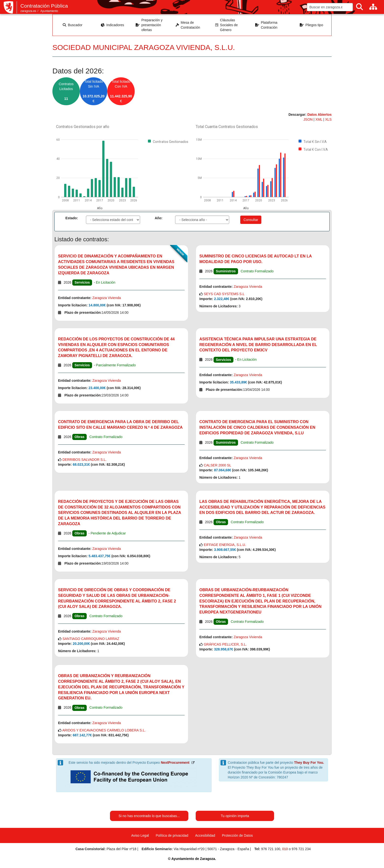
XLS (328, 119)
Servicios (82, 282)
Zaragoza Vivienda (107, 298)
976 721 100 (271, 849)
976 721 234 (301, 849)
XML (319, 119)
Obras (79, 437)
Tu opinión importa (235, 816)
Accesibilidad (205, 835)
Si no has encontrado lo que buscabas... (149, 816)
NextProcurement (175, 763)
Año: (159, 218)
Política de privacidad (172, 835)
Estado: (72, 218)
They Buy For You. (309, 763)
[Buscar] (360, 7)
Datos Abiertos (319, 115)
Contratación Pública (44, 6)
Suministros (226, 271)
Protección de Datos (237, 835)
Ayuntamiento (49, 11)
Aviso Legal (140, 835)
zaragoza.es (28, 11)
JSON (308, 119)
